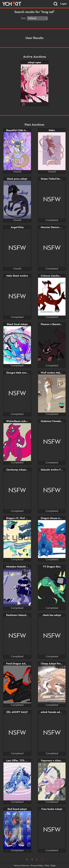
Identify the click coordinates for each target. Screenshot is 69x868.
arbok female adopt (52, 712)
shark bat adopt (52, 615)
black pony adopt (17, 179)
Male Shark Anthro (17, 276)
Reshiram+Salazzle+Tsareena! (23, 615)
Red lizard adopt (17, 809)
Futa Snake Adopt (52, 809)
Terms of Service (21, 866)
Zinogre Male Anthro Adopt (22, 373)
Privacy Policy (37, 866)
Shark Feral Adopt (17, 324)
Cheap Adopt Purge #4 (54, 664)
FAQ (47, 866)
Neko (52, 130)
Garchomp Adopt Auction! (21, 470)
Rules (53, 866)
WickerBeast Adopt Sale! (21, 421)
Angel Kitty (17, 227)
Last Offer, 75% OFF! (19, 761)
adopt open (35, 63)
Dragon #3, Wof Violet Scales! (24, 518)
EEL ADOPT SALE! (17, 712)
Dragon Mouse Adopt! (54, 518)
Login (64, 4)
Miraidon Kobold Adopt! (20, 567)
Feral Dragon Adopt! (18, 664)
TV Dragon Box (52, 567)
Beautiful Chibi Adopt (19, 130)
